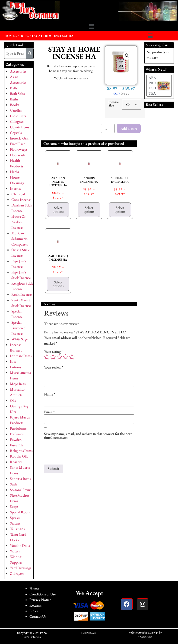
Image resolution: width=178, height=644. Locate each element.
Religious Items (21, 451)
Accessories (18, 71)
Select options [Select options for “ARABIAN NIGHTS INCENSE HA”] (58, 210)
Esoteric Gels (19, 138)
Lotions (16, 367)
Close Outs (18, 116)
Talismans (17, 529)
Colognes (17, 121)
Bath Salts (17, 94)
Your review (54, 367)
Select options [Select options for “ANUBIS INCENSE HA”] (89, 210)
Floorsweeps (19, 149)
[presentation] (79, 453)
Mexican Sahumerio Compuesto (20, 239)
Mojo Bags (18, 384)
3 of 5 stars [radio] (59, 357)
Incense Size (114, 104)
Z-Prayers (17, 573)
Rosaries (16, 462)
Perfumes (17, 434)
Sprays (15, 518)
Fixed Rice (17, 144)
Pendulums (18, 428)
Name (50, 394)
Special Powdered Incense (18, 328)
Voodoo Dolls (20, 546)
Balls (13, 88)
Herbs (14, 172)
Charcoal (18, 194)
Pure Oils (17, 445)
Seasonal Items (21, 490)
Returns (35, 605)
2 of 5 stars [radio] (53, 357)
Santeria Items (20, 479)
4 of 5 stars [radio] (66, 357)
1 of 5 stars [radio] (47, 357)
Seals (13, 484)
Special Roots (20, 512)
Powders (16, 440)
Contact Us (38, 616)
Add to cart (129, 128)
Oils (13, 400)
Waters (15, 551)
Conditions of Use (43, 594)
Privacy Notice (40, 600)
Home (34, 589)
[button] (91, 27)
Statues (15, 523)
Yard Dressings (21, 568)
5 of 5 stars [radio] (72, 357)
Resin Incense (21, 294)
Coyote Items (20, 127)
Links (33, 611)
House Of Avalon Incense (18, 222)
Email (49, 412)
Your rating (53, 352)
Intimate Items (21, 356)
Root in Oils (19, 456)
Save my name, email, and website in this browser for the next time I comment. (88, 436)
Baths (14, 99)
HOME (10, 36)
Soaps (14, 506)
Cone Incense (21, 200)
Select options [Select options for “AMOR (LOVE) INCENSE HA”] (58, 284)
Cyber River (146, 637)
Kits (13, 361)
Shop (22, 36)
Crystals (16, 133)
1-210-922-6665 (89, 633)
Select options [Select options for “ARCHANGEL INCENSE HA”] (120, 210)
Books (14, 105)
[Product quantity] (108, 128)
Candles (16, 110)
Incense (16, 188)
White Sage (19, 339)
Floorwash (18, 155)
